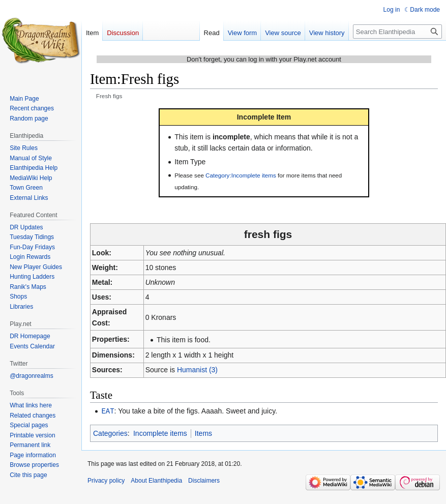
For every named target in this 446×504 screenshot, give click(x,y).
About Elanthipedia (156, 480)
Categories (110, 433)
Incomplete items (160, 433)
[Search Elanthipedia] (397, 32)
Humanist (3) (197, 370)
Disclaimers (204, 480)
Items (203, 433)
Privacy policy (106, 480)
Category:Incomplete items (241, 175)
